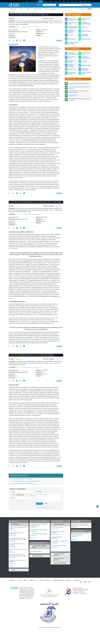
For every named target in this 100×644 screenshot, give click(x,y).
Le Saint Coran (72, 69)
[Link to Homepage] (14, 5)
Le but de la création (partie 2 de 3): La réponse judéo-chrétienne (25, 481)
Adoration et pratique (71, 61)
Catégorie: (12, 27)
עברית (89, 1)
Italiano (68, 1)
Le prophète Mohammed (85, 35)
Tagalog (72, 1)
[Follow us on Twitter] (85, 582)
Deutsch (45, 1)
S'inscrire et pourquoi (49, 5)
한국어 (85, 1)
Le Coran (71, 35)
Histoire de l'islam (86, 39)
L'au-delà (84, 27)
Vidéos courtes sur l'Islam (86, 73)
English (27, 1)
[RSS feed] (90, 582)
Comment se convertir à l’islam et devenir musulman (79, 88)
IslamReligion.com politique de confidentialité (62, 580)
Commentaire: (39, 492)
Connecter (39, 5)
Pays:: (14, 495)
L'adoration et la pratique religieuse (73, 27)
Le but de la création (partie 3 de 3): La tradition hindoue (23, 484)
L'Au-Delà (84, 61)
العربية (31, 1)
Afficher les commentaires (50, 9)
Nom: (13, 492)
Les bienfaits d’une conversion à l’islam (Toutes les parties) (78, 92)
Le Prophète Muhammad (85, 69)
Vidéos (28, 9)
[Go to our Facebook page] (81, 582)
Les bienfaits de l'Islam (86, 53)
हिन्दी (76, 1)
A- (57, 19)
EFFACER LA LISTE (87, 540)
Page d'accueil (13, 9)
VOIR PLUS (12, 566)
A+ (61, 19)
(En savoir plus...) (13, 530)
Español (36, 1)
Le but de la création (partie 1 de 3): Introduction (21, 479)
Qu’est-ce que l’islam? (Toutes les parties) (79, 84)
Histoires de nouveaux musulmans (71, 65)
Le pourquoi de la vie (37, 27)
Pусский (50, 1)
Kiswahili (81, 1)
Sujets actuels (72, 39)
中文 (60, 1)
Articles (21, 9)
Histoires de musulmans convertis (71, 31)
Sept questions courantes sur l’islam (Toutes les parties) (79, 99)
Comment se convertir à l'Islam (86, 57)
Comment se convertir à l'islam (86, 23)
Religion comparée (86, 31)
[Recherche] (80, 5)
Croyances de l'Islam (72, 57)
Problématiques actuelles (72, 73)
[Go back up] (97, 506)
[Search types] (86, 5)
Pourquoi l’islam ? (73, 95)
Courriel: (13, 498)
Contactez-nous (83, 9)
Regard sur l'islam (38, 9)
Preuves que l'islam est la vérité (73, 19)
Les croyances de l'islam (26, 27)
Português (55, 1)
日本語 (64, 1)
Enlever (90, 537)
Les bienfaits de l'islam (86, 19)
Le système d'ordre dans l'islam (73, 43)
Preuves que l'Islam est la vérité (73, 53)
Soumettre (39, 504)
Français (41, 1)
